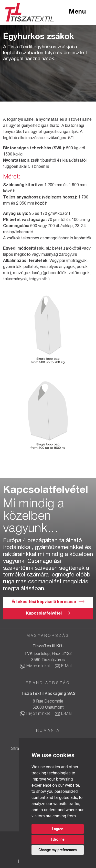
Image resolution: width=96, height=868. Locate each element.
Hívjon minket (38, 666)
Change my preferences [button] (57, 850)
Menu (77, 12)
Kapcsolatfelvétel (44, 614)
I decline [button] (57, 839)
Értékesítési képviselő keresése (44, 602)
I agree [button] (57, 829)
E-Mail (67, 666)
